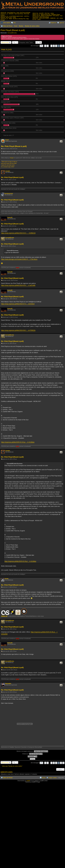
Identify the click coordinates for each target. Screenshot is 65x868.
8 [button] (54, 46)
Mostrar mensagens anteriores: (32, 751)
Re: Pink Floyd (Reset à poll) (14, 146)
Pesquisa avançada (40, 42)
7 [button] (51, 46)
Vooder (7, 579)
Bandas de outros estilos (32, 26)
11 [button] (61, 46)
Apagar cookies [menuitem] (53, 778)
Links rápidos (7, 23)
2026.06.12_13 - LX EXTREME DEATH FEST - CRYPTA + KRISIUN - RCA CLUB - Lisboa (15, 17)
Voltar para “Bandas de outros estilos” (12, 766)
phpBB (28, 781)
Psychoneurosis (9, 193)
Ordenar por (32, 754)
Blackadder (8, 684)
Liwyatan (8, 171)
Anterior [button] (45, 46)
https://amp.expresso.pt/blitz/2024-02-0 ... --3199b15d (18, 233)
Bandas (21, 26)
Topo (63, 168)
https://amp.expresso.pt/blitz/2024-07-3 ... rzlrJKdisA (18, 304)
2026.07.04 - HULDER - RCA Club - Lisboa (43, 13)
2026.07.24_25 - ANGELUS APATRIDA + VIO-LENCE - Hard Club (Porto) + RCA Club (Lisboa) (47, 16)
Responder (5, 42)
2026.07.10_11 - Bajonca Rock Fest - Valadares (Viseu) (46, 15)
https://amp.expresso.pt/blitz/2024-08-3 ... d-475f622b (18, 330)
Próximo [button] (63, 46)
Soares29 (10, 217)
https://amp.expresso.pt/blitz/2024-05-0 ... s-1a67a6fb (18, 285)
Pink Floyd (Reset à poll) (13, 30)
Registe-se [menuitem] (53, 23)
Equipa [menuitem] (44, 778)
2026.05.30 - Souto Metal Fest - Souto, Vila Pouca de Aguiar (15, 13)
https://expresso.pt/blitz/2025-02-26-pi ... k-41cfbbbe (18, 442)
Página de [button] (41, 46)
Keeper (7, 140)
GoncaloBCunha (12, 33)
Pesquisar (37, 42)
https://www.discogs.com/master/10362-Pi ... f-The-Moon (19, 259)
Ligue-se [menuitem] (62, 23)
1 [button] (48, 46)
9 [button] (56, 46)
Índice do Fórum (8, 26)
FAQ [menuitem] (14, 23)
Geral (16, 26)
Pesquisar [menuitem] (63, 26)
